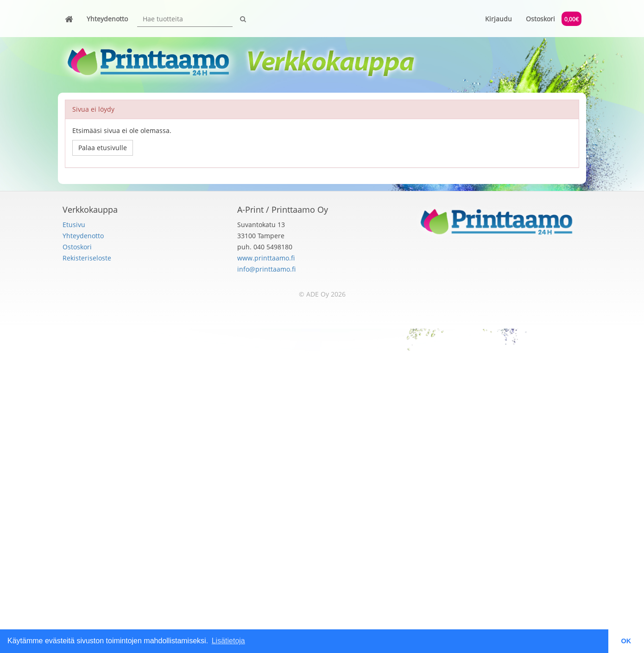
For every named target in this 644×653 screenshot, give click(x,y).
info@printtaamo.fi (266, 269)
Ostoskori (554, 19)
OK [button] (626, 641)
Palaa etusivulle (103, 148)
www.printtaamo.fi (266, 258)
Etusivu (74, 225)
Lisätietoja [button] (228, 641)
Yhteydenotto (107, 19)
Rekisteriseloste (87, 258)
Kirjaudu (499, 19)
